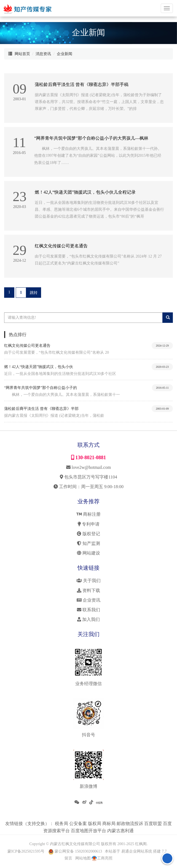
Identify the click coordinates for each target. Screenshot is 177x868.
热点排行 (18, 335)
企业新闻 (65, 54)
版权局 (95, 824)
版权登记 (88, 534)
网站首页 (22, 54)
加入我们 (88, 619)
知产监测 (88, 543)
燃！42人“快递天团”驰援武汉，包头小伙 (39, 367)
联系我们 (88, 610)
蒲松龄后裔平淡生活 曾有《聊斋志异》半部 (41, 409)
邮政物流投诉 (130, 824)
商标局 (109, 824)
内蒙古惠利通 (120, 831)
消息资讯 (43, 54)
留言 (68, 858)
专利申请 (89, 524)
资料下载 (88, 590)
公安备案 (79, 824)
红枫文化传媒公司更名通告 (27, 346)
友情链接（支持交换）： (30, 824)
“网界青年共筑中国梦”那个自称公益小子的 (41, 388)
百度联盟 (154, 824)
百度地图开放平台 (89, 831)
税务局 (62, 824)
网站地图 (83, 858)
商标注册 (88, 514)
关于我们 (88, 581)
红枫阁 (141, 844)
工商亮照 (102, 858)
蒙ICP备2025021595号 (26, 851)
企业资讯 (88, 600)
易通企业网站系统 (137, 851)
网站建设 (88, 553)
